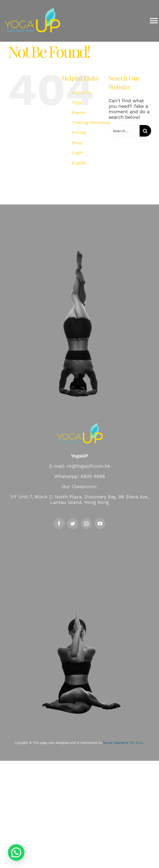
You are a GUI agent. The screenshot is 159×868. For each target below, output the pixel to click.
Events (79, 113)
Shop (77, 143)
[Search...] (124, 131)
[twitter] (73, 524)
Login (78, 153)
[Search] (145, 131)
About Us (81, 92)
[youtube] (100, 524)
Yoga (77, 102)
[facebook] (59, 524)
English (79, 163)
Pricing (79, 133)
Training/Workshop (91, 123)
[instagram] (86, 524)
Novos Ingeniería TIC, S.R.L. (124, 743)
